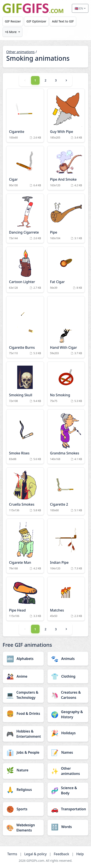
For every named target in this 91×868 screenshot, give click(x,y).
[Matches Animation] (66, 599)
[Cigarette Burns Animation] (25, 327)
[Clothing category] (68, 676)
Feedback (61, 854)
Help (80, 854)
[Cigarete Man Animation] (25, 546)
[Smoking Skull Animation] (25, 384)
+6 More (11, 32)
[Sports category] (23, 809)
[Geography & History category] (68, 714)
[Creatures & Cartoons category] (68, 695)
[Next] (66, 80)
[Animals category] (68, 659)
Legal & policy (35, 854)
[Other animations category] (68, 771)
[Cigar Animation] (25, 168)
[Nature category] (23, 770)
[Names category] (68, 752)
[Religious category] (23, 790)
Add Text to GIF (63, 21)
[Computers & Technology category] (23, 695)
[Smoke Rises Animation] (25, 437)
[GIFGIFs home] (33, 8)
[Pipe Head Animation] (25, 599)
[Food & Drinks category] (23, 714)
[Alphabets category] (23, 659)
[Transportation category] (68, 809)
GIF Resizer (13, 21)
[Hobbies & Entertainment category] (23, 734)
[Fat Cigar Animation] (66, 270)
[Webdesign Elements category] (23, 828)
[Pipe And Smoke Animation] (66, 168)
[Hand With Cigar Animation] (66, 327)
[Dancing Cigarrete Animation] (25, 218)
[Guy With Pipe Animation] (66, 115)
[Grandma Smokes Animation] (66, 437)
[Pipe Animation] (66, 218)
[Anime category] (23, 676)
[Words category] (68, 827)
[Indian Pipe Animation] (66, 546)
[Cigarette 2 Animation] (66, 491)
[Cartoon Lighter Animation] (25, 270)
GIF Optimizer (36, 21)
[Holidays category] (68, 733)
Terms (12, 854)
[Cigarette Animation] (25, 115)
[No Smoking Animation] (66, 384)
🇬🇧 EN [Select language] (79, 8)
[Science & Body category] (68, 790)
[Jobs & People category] (23, 752)
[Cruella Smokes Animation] (25, 491)
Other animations (20, 52)
